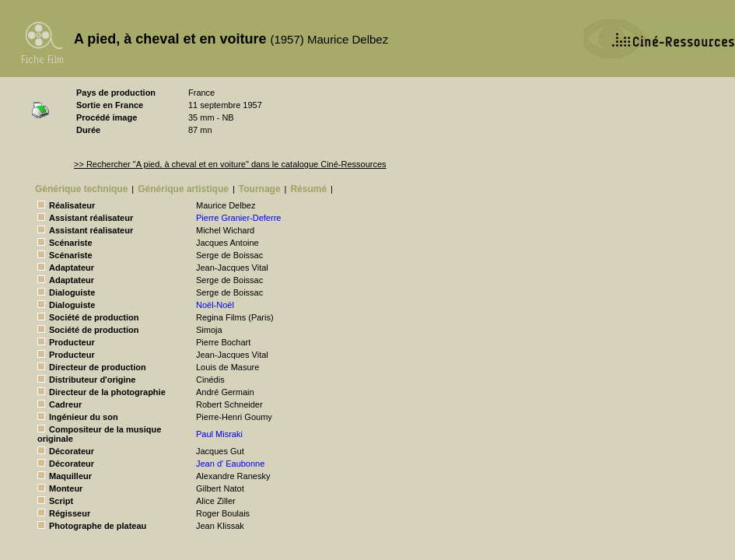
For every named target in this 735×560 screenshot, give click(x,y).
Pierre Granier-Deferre (238, 218)
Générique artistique (183, 189)
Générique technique (81, 189)
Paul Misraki (219, 434)
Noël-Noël (215, 305)
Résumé (308, 189)
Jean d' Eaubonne (230, 464)
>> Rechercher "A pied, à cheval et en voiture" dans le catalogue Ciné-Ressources (230, 164)
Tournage (260, 189)
